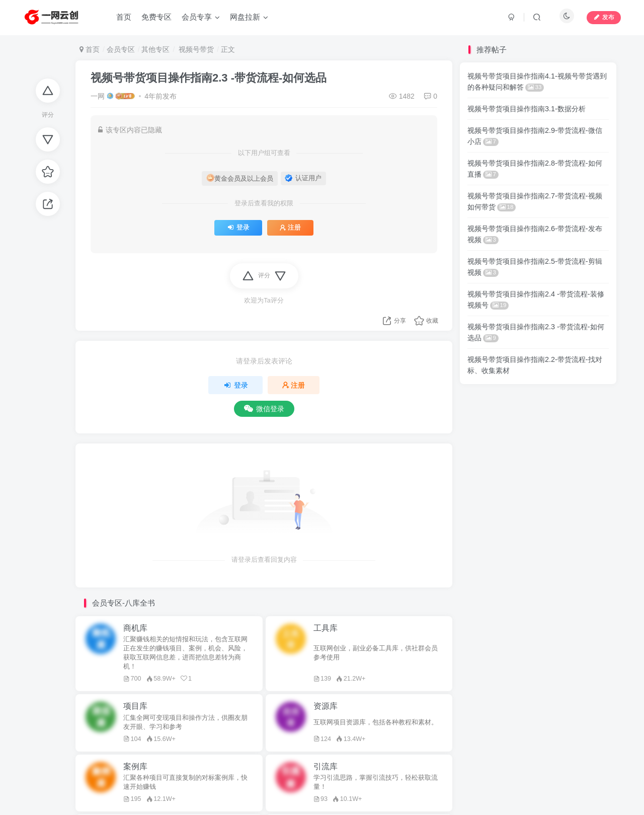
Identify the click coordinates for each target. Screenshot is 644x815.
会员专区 (121, 49)
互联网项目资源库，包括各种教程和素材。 (376, 722)
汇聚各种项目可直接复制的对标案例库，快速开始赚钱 (185, 782)
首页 (90, 49)
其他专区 (155, 49)
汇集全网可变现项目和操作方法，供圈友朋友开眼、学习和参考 (185, 722)
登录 (238, 228)
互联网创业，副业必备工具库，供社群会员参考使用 (376, 653)
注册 (290, 228)
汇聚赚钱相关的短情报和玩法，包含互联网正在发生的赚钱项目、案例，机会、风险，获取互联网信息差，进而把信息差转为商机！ (185, 653)
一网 (98, 96)
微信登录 (264, 409)
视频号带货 (195, 49)
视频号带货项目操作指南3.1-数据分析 (527, 109)
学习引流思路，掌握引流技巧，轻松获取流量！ (376, 782)
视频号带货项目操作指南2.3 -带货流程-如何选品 (209, 78)
